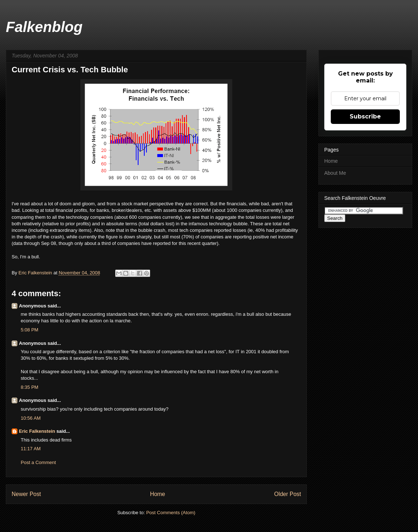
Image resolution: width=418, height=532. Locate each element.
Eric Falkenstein (37, 431)
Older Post (288, 494)
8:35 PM (29, 387)
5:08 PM (29, 330)
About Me (335, 173)
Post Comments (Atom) (171, 513)
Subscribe (365, 116)
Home (158, 494)
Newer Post (26, 494)
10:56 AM (31, 418)
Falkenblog (44, 27)
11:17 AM (31, 449)
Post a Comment (38, 462)
